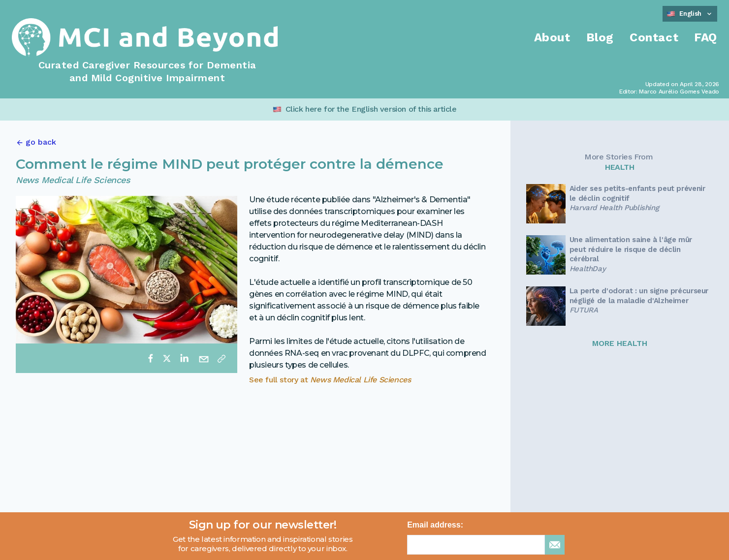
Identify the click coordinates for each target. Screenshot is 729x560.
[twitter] (167, 358)
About (552, 37)
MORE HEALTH (620, 343)
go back (41, 142)
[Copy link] (222, 358)
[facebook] (151, 358)
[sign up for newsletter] (555, 545)
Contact (654, 37)
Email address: (435, 525)
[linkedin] (184, 358)
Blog (600, 37)
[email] (204, 358)
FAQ (706, 37)
